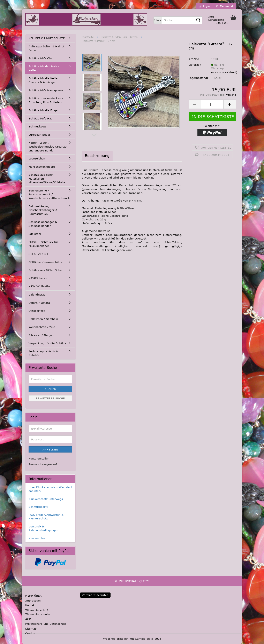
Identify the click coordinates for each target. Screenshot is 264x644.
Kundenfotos (37, 538)
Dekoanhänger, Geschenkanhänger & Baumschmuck (43, 210)
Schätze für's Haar (41, 118)
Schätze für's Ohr (40, 58)
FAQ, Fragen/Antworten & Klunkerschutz (46, 517)
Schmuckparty (38, 507)
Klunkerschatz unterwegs (46, 499)
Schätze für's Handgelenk (46, 90)
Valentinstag (37, 294)
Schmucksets (37, 126)
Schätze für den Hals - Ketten (44, 68)
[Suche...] (157, 20)
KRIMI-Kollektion (40, 286)
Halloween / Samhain (43, 319)
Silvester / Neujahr (42, 335)
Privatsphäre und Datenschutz (46, 624)
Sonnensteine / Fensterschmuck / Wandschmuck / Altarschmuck (49, 194)
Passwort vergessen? (43, 464)
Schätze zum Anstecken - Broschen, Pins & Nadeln (46, 100)
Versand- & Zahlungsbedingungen (43, 528)
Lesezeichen (37, 158)
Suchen (50, 389)
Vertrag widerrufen (95, 595)
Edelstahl (35, 234)
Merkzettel (224, 6)
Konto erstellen (39, 458)
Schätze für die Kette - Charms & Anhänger (44, 80)
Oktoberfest (37, 311)
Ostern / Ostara (39, 303)
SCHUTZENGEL (39, 254)
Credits (30, 633)
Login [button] (205, 6)
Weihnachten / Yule (42, 327)
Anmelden (50, 449)
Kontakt (31, 605)
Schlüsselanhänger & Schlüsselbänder (43, 224)
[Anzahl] (212, 104)
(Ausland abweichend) (224, 72)
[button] (94, 135)
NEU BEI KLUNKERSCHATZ (47, 38)
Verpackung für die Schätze (47, 343)
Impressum (33, 600)
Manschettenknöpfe (42, 167)
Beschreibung (97, 156)
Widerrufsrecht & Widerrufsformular (38, 612)
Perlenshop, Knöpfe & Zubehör (43, 353)
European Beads (40, 135)
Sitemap (31, 629)
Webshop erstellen (116, 639)
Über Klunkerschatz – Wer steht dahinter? (50, 489)
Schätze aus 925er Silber (46, 270)
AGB (28, 619)
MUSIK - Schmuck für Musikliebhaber (43, 244)
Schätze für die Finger (44, 110)
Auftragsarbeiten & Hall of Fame (46, 48)
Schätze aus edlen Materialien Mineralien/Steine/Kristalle (47, 178)
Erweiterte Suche (50, 398)
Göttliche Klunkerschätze (46, 262)
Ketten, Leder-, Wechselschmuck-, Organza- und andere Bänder (48, 146)
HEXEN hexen (38, 278)
